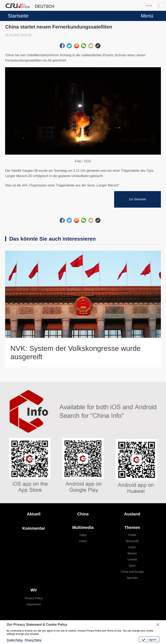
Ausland (132, 514)
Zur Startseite (137, 199)
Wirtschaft (132, 541)
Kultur (132, 547)
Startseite (18, 16)
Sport (132, 566)
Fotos (83, 541)
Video (83, 535)
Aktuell (34, 514)
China (83, 514)
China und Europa (132, 572)
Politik (132, 535)
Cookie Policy (15, 640)
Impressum (34, 604)
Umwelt (132, 559)
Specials (132, 578)
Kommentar (34, 528)
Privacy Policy (34, 598)
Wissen (132, 553)
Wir (34, 590)
